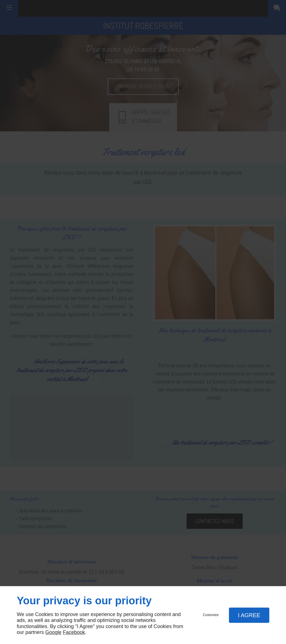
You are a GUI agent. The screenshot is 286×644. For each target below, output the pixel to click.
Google (53, 632)
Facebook (74, 632)
